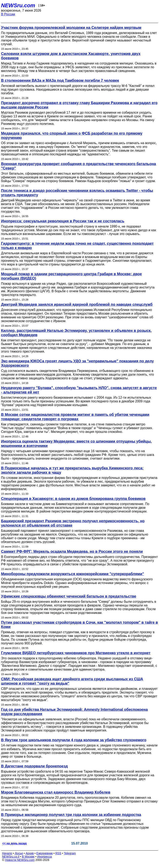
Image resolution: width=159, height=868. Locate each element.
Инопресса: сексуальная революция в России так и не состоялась (63, 221)
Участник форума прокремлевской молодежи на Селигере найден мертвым (71, 28)
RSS (58, 853)
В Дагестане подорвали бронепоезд (34, 766)
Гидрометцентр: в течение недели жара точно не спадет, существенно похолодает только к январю (77, 246)
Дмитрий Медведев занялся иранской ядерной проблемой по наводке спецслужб (77, 304)
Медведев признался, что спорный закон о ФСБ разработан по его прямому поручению (72, 136)
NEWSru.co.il (11, 857)
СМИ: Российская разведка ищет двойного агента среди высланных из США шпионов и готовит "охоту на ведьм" (72, 681)
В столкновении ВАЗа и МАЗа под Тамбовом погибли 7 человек (60, 80)
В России (8, 14)
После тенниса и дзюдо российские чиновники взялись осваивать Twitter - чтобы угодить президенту (77, 193)
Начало (7, 853)
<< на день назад (14, 843)
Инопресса (45, 857)
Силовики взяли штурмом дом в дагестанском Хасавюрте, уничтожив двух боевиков (71, 56)
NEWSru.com (18, 5)
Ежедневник (45, 853)
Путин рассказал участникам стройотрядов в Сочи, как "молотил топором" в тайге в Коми (79, 625)
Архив (30, 853)
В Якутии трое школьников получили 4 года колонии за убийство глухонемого (74, 740)
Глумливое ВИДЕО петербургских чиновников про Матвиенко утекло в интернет (76, 653)
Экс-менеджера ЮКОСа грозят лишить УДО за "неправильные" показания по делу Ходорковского (77, 363)
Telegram (70, 853)
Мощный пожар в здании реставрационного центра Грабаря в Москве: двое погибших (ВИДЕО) (71, 276)
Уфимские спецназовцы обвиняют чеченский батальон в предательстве (69, 596)
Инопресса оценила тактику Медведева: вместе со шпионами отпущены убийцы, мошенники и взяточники (76, 444)
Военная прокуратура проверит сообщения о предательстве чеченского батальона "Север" (78, 166)
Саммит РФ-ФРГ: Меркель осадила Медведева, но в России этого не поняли (72, 551)
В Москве (28, 857)
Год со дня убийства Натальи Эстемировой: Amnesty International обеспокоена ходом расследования (74, 712)
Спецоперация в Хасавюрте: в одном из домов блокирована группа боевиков (73, 499)
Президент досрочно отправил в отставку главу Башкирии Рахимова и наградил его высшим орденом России (79, 105)
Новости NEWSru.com (20, 860)
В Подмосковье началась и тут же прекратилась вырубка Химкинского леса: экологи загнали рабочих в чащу (72, 470)
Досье (19, 853)
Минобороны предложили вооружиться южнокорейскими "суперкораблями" (73, 574)
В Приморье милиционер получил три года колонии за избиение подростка (71, 815)
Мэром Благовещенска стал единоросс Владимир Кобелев (56, 792)
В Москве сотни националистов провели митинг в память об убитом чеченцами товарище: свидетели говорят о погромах (75, 417)
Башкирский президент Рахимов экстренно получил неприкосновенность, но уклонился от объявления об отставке (73, 523)
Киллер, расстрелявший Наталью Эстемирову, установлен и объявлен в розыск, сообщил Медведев (76, 333)
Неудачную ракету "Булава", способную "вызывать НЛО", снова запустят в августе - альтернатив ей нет (79, 390)
